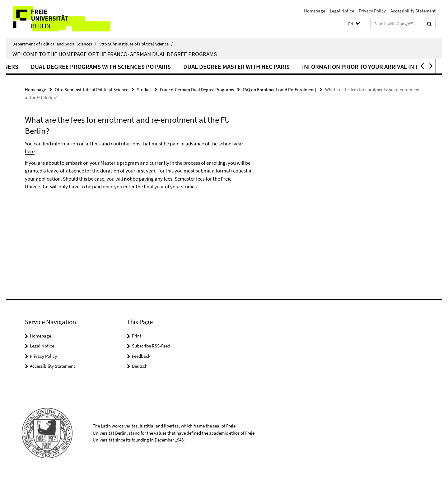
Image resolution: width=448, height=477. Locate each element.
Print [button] (137, 336)
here (30, 151)
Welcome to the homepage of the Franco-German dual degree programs (115, 54)
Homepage (315, 11)
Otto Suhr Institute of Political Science (136, 44)
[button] (354, 24)
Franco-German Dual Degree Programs (197, 90)
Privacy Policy (372, 11)
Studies (144, 90)
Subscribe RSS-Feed (151, 346)
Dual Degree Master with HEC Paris (259, 66)
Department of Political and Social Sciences (54, 44)
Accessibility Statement (413, 11)
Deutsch (140, 366)
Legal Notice (342, 11)
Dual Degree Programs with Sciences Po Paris (123, 66)
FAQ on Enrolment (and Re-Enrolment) (280, 90)
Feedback (141, 356)
